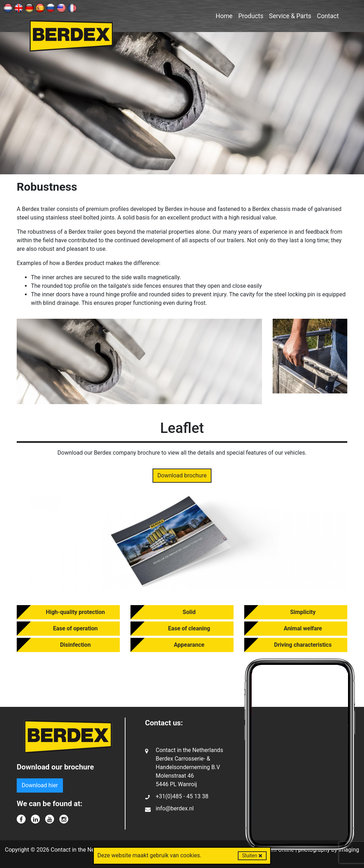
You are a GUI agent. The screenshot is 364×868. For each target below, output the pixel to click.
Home (224, 16)
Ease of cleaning (189, 628)
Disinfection (75, 645)
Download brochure (182, 475)
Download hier (40, 785)
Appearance (189, 645)
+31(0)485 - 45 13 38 (182, 796)
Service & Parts (290, 16)
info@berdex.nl (175, 808)
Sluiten (252, 856)
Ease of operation (75, 628)
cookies (190, 855)
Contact (328, 16)
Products (251, 16)
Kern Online (279, 850)
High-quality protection (75, 612)
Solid (189, 612)
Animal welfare (303, 628)
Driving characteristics (303, 645)
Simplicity (303, 612)
